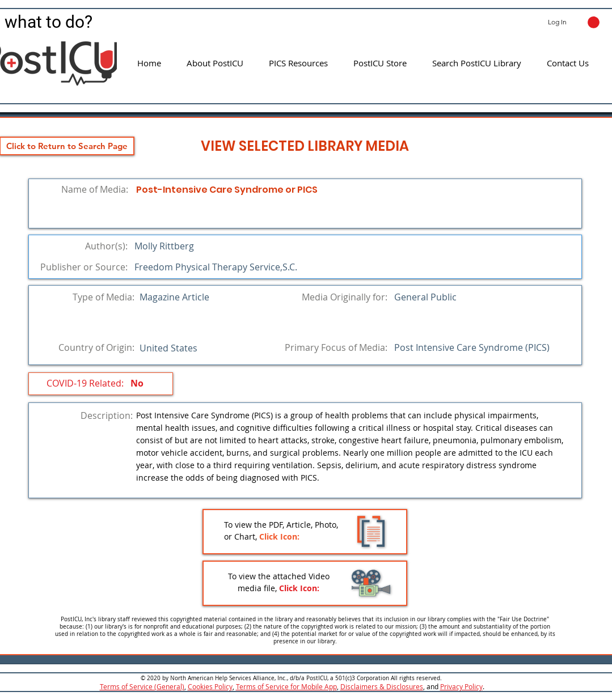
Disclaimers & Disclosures (382, 686)
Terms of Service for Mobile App (286, 686)
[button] (594, 22)
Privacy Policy (461, 686)
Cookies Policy (210, 686)
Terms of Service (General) (142, 686)
